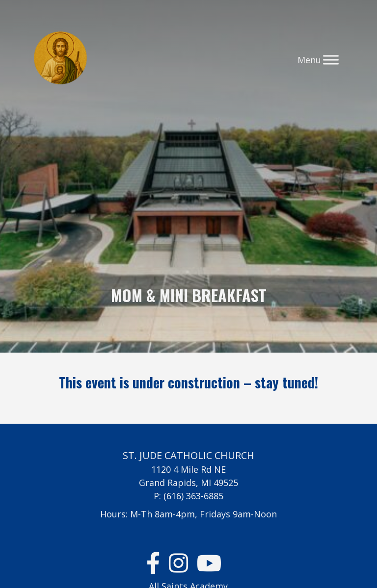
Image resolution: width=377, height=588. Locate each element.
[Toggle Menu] (331, 60)
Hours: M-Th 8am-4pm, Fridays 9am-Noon (188, 514)
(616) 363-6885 (193, 496)
